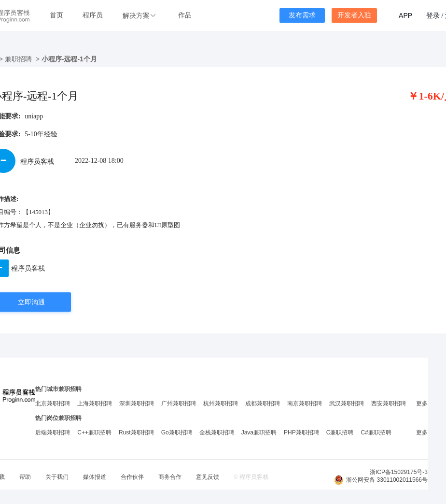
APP (405, 15)
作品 (185, 15)
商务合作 (170, 477)
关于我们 (57, 477)
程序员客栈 (28, 268)
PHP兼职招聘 (301, 432)
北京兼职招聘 (53, 403)
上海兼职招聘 (95, 403)
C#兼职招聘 (376, 432)
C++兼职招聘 (94, 432)
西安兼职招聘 (389, 403)
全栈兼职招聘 (217, 432)
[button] (140, 16)
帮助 (25, 477)
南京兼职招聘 (305, 403)
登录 (433, 15)
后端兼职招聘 (53, 432)
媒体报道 (95, 477)
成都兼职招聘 (263, 403)
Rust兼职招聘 (136, 432)
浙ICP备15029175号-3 (399, 472)
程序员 (93, 15)
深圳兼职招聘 (137, 403)
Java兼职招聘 (259, 432)
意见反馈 (208, 477)
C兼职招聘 (340, 432)
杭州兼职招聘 (221, 403)
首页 (56, 15)
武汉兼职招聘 (347, 403)
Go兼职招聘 (177, 432)
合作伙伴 (132, 477)
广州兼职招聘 (179, 403)
